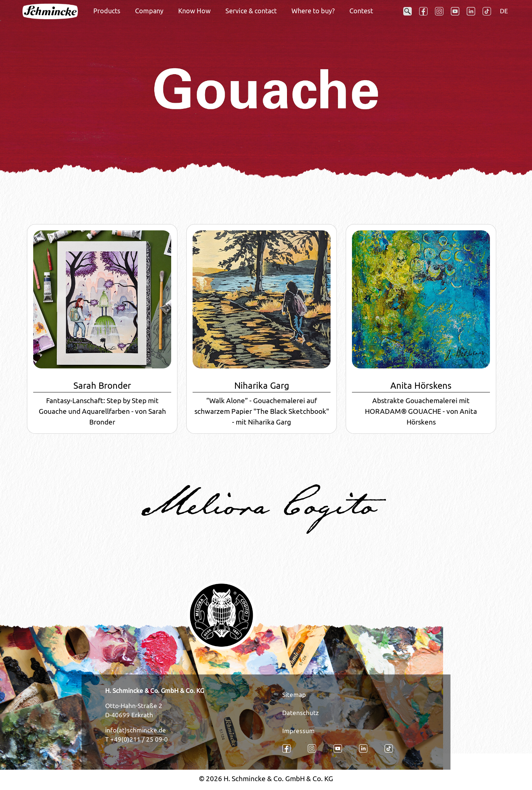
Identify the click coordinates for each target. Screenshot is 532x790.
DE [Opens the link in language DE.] (504, 11)
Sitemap (294, 695)
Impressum (298, 731)
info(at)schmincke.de (136, 730)
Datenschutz (300, 713)
